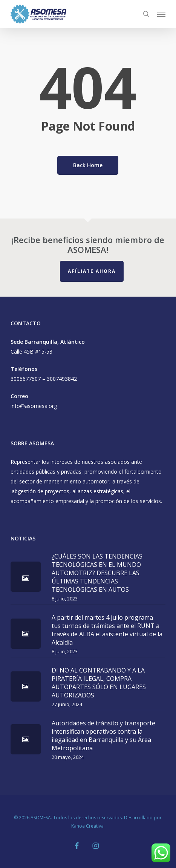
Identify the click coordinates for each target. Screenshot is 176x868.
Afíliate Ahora (92, 271)
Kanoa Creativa (88, 826)
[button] (161, 14)
